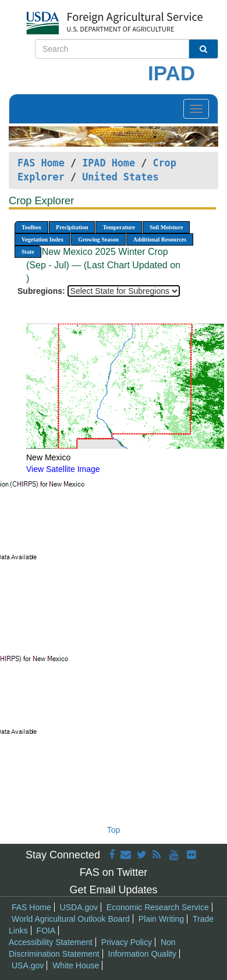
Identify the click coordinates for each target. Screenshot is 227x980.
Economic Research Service (158, 907)
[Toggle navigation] (196, 109)
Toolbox (31, 227)
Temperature (119, 227)
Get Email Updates (113, 890)
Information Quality (143, 954)
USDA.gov (79, 907)
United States (120, 177)
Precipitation (72, 227)
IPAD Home (109, 163)
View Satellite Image (63, 469)
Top (114, 830)
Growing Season (98, 239)
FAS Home (41, 163)
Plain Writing (161, 919)
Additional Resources (160, 239)
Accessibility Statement (51, 942)
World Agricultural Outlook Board (71, 919)
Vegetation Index (42, 239)
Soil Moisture (166, 227)
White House (76, 965)
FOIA (46, 931)
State (28, 252)
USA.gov (28, 965)
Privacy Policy (127, 942)
